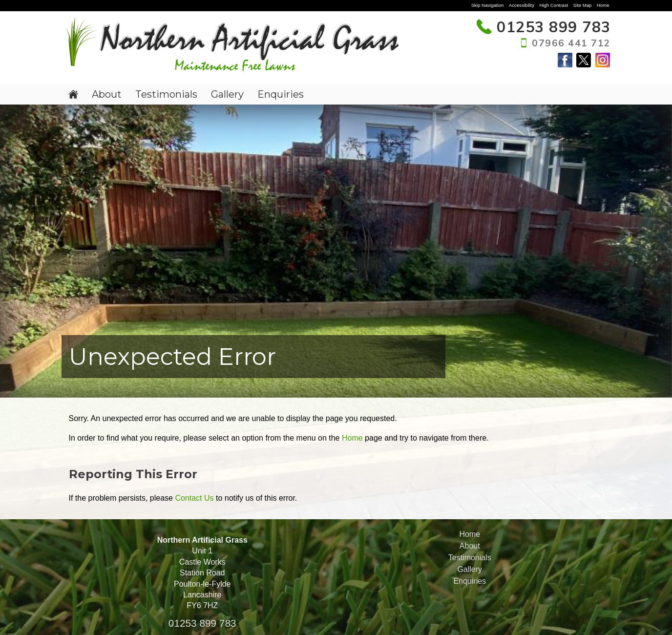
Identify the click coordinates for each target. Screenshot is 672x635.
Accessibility (522, 5)
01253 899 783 (202, 623)
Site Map (583, 5)
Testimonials (166, 94)
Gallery (227, 94)
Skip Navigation (488, 5)
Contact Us (194, 498)
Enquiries (281, 94)
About (107, 94)
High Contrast (554, 5)
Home (603, 5)
